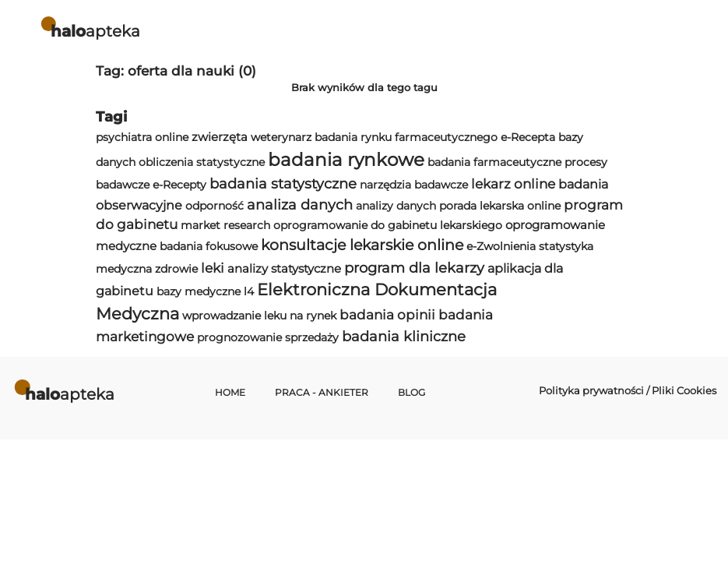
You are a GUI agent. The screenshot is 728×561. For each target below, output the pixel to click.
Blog (411, 393)
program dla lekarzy (414, 268)
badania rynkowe (346, 160)
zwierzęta (220, 137)
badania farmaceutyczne (494, 162)
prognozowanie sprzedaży (268, 337)
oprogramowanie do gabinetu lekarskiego (388, 225)
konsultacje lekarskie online (362, 245)
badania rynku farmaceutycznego (406, 137)
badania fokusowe (209, 246)
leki (213, 268)
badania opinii (387, 315)
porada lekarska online (500, 206)
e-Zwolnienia (501, 246)
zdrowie (176, 269)
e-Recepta (528, 137)
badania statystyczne (283, 183)
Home (230, 393)
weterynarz (281, 137)
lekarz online (513, 184)
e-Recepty (179, 185)
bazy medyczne (199, 291)
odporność (215, 206)
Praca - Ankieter (322, 393)
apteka (95, 31)
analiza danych (300, 205)
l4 (249, 291)
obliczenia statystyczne (202, 162)
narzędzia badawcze (414, 185)
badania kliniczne (404, 336)
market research (225, 225)
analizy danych (396, 206)
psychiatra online (142, 137)
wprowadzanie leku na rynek (259, 316)
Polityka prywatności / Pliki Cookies (628, 390)
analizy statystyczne (284, 268)
